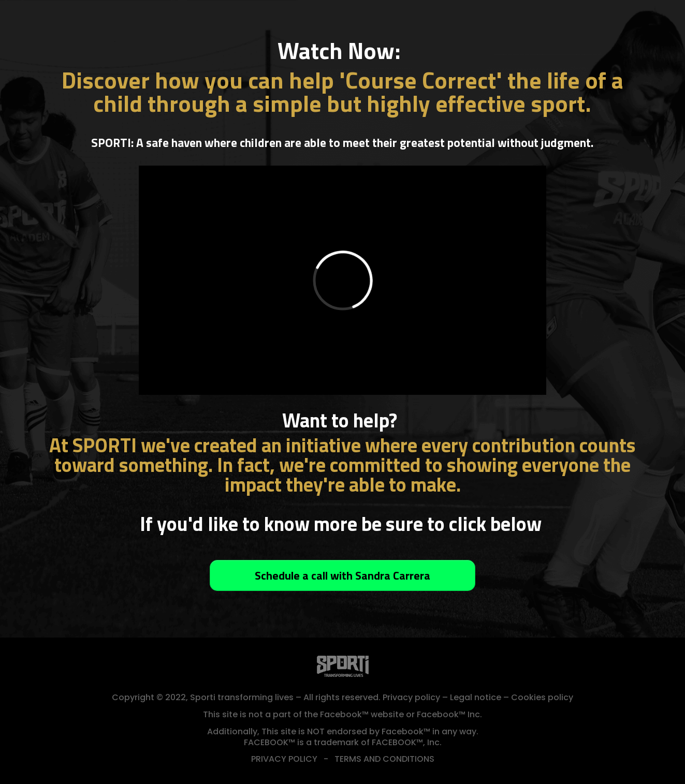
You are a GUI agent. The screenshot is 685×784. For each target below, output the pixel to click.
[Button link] (342, 575)
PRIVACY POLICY (284, 759)
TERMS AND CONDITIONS (384, 759)
